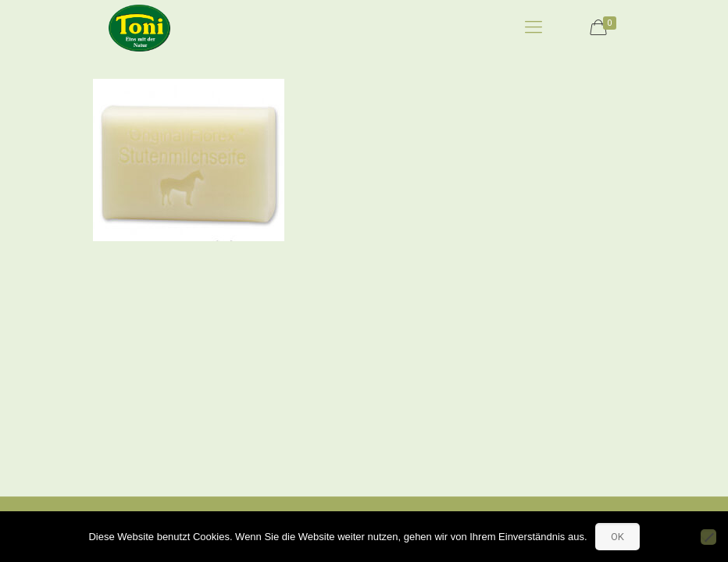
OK (617, 537)
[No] (708, 537)
